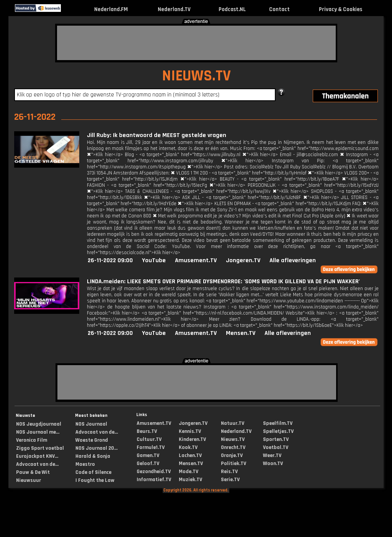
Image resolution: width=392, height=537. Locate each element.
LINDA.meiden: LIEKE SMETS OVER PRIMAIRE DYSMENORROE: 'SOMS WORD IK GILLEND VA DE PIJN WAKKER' (223, 282)
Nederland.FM (111, 9)
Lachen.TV (190, 455)
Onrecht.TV (233, 447)
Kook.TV (188, 447)
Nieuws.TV (233, 439)
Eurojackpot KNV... (37, 456)
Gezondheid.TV (154, 472)
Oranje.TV (232, 455)
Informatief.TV (154, 480)
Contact (279, 9)
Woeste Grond (92, 440)
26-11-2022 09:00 (110, 260)
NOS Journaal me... (38, 432)
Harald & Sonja (93, 456)
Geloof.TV (148, 464)
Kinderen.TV (192, 439)
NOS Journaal (91, 424)
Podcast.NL (232, 9)
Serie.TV (230, 480)
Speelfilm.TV (278, 423)
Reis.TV (229, 472)
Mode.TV (189, 472)
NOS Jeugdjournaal (39, 424)
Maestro (85, 464)
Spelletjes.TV (278, 431)
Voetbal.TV (276, 447)
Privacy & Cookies (341, 9)
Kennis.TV (190, 431)
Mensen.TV (241, 333)
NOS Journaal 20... (96, 448)
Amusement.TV (196, 260)
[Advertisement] (196, 43)
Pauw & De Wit (33, 472)
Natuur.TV (233, 423)
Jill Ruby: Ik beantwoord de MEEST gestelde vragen (157, 135)
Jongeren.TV (243, 260)
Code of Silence (93, 472)
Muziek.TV (190, 480)
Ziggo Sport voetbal (40, 448)
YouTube (154, 260)
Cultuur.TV (149, 439)
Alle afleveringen (293, 260)
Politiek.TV (234, 464)
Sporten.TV (276, 439)
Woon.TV (273, 464)
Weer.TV (272, 455)
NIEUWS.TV (196, 76)
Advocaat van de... (37, 464)
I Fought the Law (95, 480)
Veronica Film (32, 440)
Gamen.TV (148, 455)
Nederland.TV (174, 9)
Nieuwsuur (29, 480)
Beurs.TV (147, 431)
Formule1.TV (151, 447)
